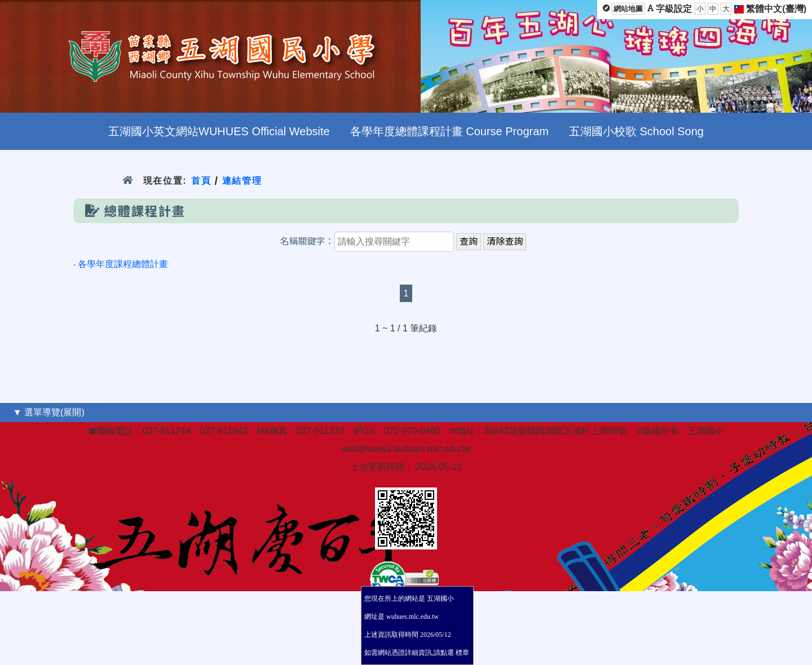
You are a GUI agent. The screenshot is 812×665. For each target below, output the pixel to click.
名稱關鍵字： (307, 241)
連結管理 (242, 181)
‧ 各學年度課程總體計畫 (121, 264)
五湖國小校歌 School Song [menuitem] (636, 131)
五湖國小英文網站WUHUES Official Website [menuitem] (219, 131)
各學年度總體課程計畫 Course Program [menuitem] (449, 131)
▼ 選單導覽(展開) (49, 412)
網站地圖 (628, 9)
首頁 (201, 181)
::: (6, 412)
